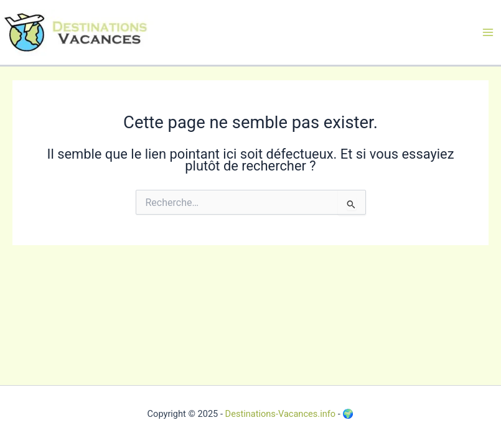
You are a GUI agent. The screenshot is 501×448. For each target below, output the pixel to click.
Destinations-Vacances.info (281, 414)
